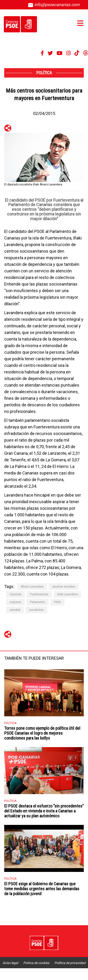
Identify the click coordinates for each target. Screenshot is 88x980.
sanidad (15, 610)
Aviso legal (10, 963)
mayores (15, 602)
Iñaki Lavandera (67, 594)
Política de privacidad (70, 963)
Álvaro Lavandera (32, 587)
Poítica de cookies (36, 963)
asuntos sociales (64, 587)
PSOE (57, 602)
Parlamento (38, 602)
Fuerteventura (39, 594)
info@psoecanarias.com (54, 5)
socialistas (36, 610)
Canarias (15, 594)
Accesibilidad (44, 974)
